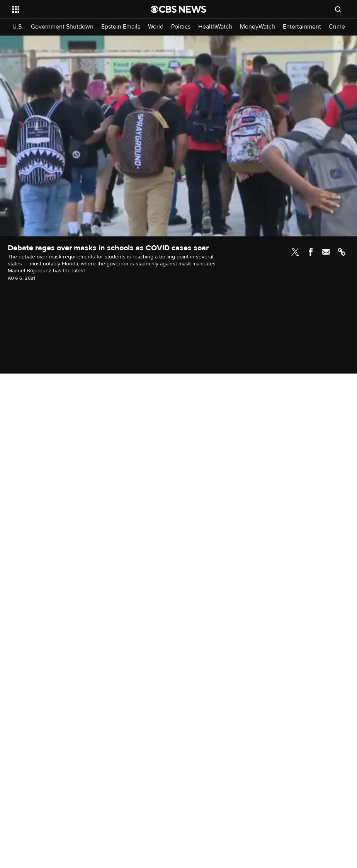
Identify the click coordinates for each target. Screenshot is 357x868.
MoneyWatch (258, 27)
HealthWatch (215, 27)
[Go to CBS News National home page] (178, 9)
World (156, 27)
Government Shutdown (62, 27)
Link (342, 252)
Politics (181, 27)
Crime (337, 27)
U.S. (18, 27)
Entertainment (302, 27)
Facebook (311, 252)
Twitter (295, 252)
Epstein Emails (121, 27)
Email (326, 252)
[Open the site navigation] (68, 9)
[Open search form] (338, 9)
